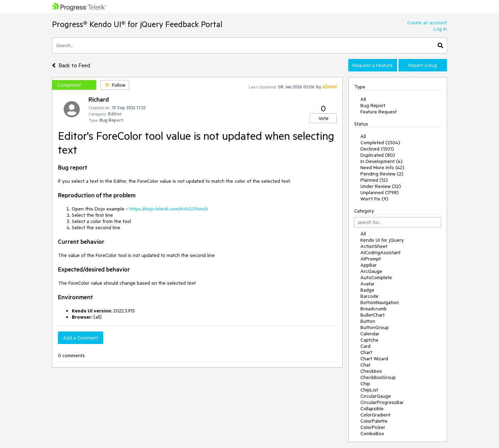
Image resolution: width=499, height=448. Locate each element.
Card (365, 346)
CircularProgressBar (382, 402)
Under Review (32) (381, 186)
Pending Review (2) (382, 174)
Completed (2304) (380, 143)
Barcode (369, 296)
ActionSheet (374, 246)
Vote (323, 118)
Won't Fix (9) (374, 199)
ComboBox (372, 433)
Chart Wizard (374, 359)
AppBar (369, 265)
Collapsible (372, 408)
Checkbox (371, 371)
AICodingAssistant (380, 252)
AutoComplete (376, 277)
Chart (366, 352)
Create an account (427, 23)
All (363, 99)
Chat (365, 365)
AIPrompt (371, 259)
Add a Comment (81, 338)
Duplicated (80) (378, 155)
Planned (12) (374, 180)
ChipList (369, 390)
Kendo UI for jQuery (382, 240)
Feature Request (379, 112)
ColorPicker (373, 427)
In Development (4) (382, 161)
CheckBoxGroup (378, 377)
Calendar (370, 334)
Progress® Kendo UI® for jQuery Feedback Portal (137, 24)
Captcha (369, 340)
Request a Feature (373, 65)
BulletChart (373, 315)
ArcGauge (371, 271)
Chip (365, 384)
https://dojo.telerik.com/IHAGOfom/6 (169, 209)
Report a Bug (423, 65)
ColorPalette (374, 421)
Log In (440, 29)
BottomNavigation (380, 302)
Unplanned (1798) (380, 192)
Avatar (367, 284)
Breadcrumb (374, 309)
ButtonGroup (375, 327)
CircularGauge (376, 396)
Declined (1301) (377, 149)
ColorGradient (375, 415)
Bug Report (373, 105)
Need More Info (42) (382, 167)
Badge (367, 290)
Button (368, 321)
